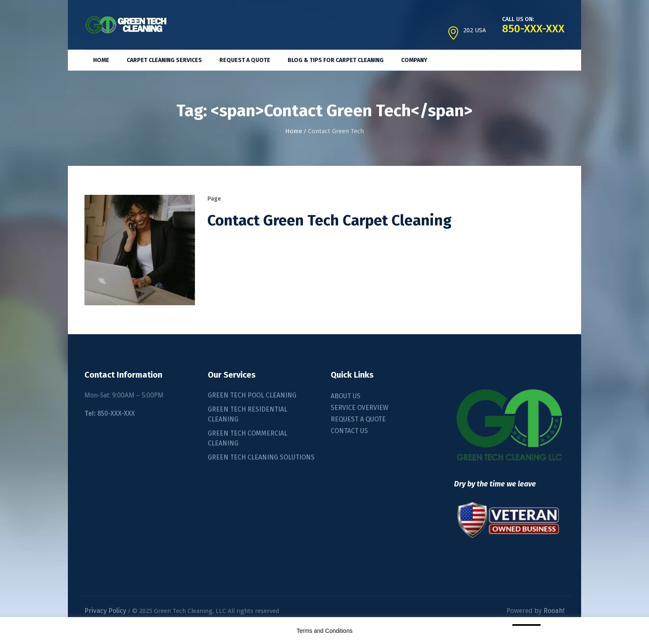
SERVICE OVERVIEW (359, 408)
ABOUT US (346, 396)
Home (294, 131)
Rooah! (554, 611)
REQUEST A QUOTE (358, 419)
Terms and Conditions (324, 631)
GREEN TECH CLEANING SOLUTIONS (261, 457)
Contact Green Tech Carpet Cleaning (329, 220)
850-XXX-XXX (116, 413)
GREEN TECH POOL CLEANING (252, 395)
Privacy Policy (105, 611)
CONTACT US (349, 431)
